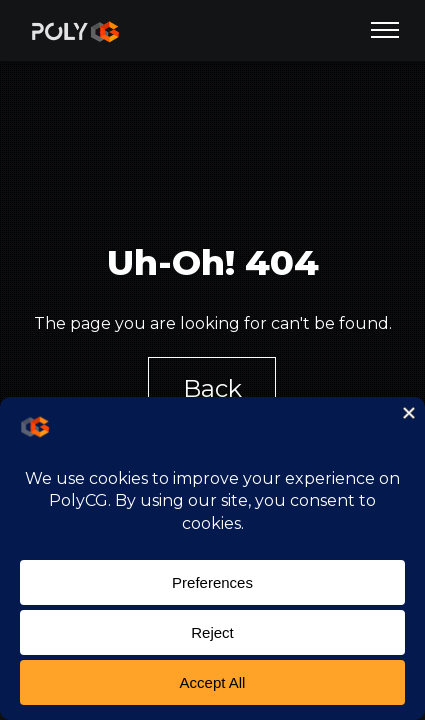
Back (212, 388)
